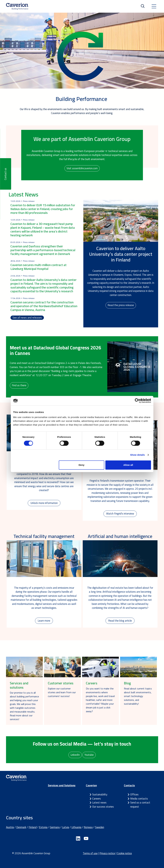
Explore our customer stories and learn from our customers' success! (62, 692)
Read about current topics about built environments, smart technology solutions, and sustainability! (138, 696)
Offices (134, 794)
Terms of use (90, 853)
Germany (55, 827)
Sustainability (100, 794)
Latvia (66, 827)
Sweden (100, 827)
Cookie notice (124, 853)
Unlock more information (44, 503)
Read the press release (121, 305)
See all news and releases (27, 318)
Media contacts (139, 799)
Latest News (23, 194)
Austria (10, 827)
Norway (88, 827)
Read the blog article (120, 621)
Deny (82, 465)
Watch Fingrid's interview (120, 514)
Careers (96, 799)
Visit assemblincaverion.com (82, 168)
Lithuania (76, 827)
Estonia (43, 827)
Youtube (89, 755)
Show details (137, 455)
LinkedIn (75, 755)
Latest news (99, 803)
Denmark (21, 827)
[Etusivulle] (17, 6)
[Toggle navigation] (154, 6)
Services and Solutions (62, 785)
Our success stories (103, 807)
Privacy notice (107, 853)
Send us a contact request (140, 805)
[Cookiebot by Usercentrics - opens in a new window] (137, 401)
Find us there (19, 385)
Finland (33, 827)
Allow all (128, 465)
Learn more (44, 621)
